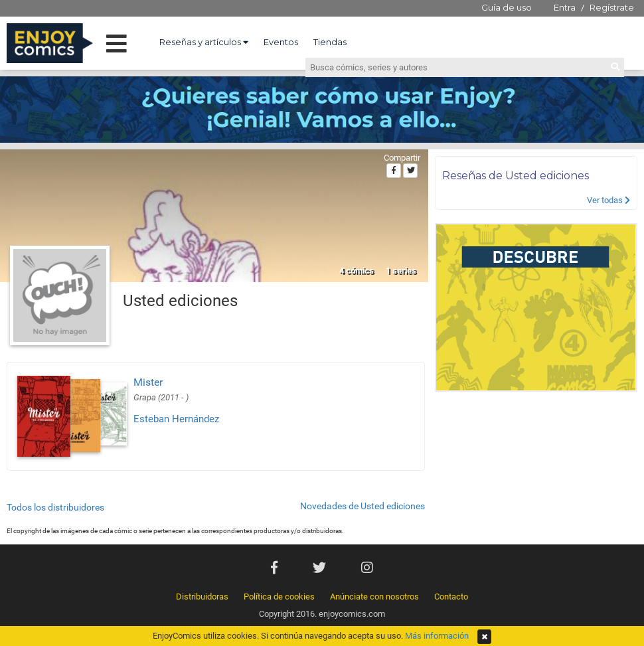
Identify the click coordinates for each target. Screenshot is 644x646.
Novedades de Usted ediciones (362, 506)
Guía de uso (507, 7)
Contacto (451, 597)
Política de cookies (279, 597)
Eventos (281, 42)
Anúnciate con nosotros (374, 597)
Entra (565, 7)
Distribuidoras (202, 597)
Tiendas (330, 42)
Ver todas (608, 200)
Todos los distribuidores (55, 507)
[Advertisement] (536, 471)
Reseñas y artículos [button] (204, 42)
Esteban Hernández (176, 419)
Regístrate (612, 7)
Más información (437, 636)
